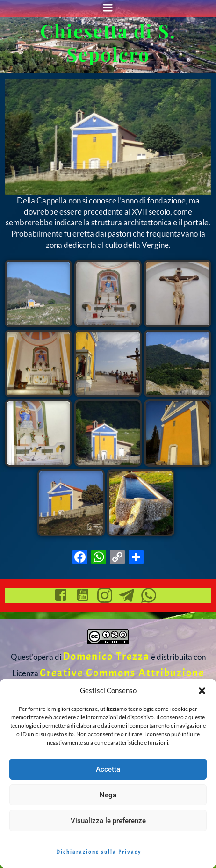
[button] (202, 691)
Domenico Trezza (106, 656)
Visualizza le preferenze (108, 821)
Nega (108, 795)
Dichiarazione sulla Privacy (99, 852)
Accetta (108, 769)
